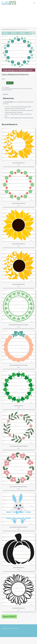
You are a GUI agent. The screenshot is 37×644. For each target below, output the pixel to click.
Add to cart (10, 83)
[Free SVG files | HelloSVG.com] (10, 3)
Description (5, 94)
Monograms (7, 87)
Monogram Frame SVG (29, 89)
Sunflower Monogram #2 (18, 284)
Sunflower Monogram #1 (19, 163)
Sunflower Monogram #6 (19, 608)
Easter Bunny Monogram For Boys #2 (18, 527)
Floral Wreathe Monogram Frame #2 (18, 487)
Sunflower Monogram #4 (19, 244)
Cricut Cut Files (22, 89)
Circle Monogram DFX (7, 89)
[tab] (18, 94)
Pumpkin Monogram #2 (19, 568)
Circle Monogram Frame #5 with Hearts (19, 325)
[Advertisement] (18, 17)
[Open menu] (34, 3)
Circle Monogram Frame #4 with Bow (18, 365)
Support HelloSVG (9, 616)
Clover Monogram (18, 406)
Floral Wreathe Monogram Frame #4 (19, 446)
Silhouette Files (4, 90)
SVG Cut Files (10, 90)
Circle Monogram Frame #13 (19, 203)
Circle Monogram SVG (15, 89)
